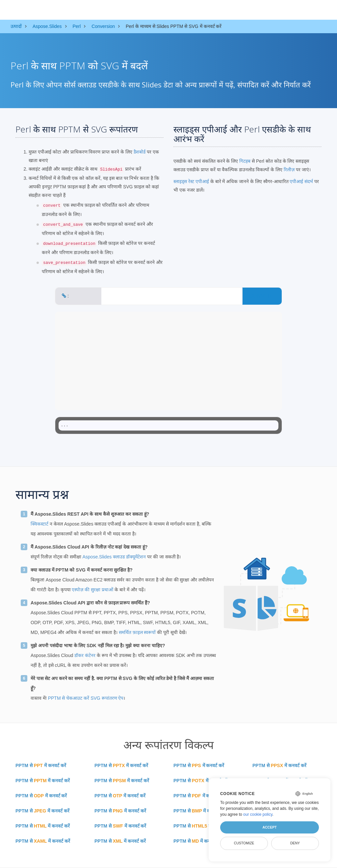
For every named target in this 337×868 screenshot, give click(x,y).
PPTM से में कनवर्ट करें (41, 765)
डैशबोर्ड (140, 152)
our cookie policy (258, 814)
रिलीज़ (289, 170)
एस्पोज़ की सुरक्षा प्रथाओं (92, 590)
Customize (244, 843)
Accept (269, 827)
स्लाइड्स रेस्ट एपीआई (191, 181)
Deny (295, 843)
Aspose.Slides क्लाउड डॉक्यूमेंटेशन (114, 557)
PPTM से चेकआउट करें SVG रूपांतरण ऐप (86, 698)
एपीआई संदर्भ (301, 181)
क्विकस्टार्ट (39, 524)
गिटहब (245, 161)
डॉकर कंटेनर (85, 655)
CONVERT (262, 296)
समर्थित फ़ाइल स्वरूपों (137, 632)
